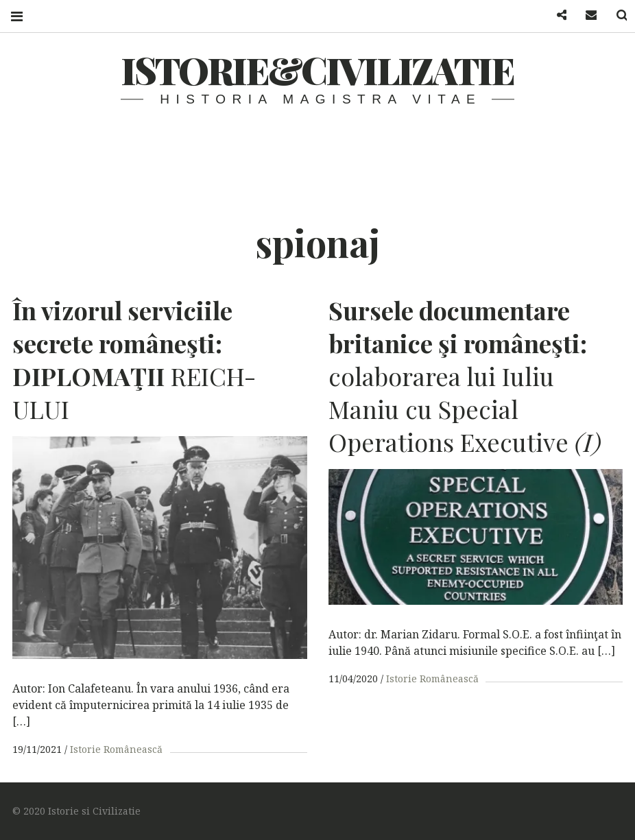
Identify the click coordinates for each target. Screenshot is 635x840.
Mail (583, 15)
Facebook (553, 15)
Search (613, 15)
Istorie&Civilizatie (317, 70)
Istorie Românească (116, 749)
